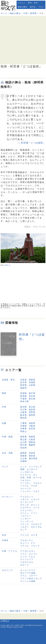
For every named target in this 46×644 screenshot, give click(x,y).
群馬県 (23, 396)
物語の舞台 (23, 7)
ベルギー (25, 527)
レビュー (22, 3)
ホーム (4, 13)
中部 (26, 13)
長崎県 (23, 456)
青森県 (32, 380)
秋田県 (23, 385)
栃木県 (32, 393)
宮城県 (32, 382)
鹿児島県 (33, 459)
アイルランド (27, 497)
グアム (23, 576)
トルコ (32, 557)
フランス (25, 524)
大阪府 (32, 426)
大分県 (23, 459)
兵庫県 (23, 429)
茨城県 (23, 393)
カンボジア (32, 469)
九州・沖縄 (7, 453)
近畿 (4, 423)
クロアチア (26, 508)
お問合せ (5, 621)
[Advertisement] (23, 40)
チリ (33, 543)
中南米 (5, 540)
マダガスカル (27, 562)
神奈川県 (25, 401)
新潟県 (23, 407)
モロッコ (25, 565)
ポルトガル (36, 527)
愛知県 (23, 418)
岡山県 (23, 440)
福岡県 (23, 453)
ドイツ (34, 513)
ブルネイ (37, 483)
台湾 (22, 478)
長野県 (32, 412)
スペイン (25, 513)
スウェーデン (27, 510)
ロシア (23, 530)
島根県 (32, 437)
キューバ (25, 543)
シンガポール (27, 472)
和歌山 (23, 431)
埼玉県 (32, 396)
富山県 (32, 407)
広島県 (32, 440)
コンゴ (23, 557)
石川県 (23, 410)
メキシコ (35, 546)
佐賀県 (32, 453)
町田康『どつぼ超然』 (33, 143)
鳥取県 (23, 437)
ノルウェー (26, 516)
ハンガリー (26, 519)
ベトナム (25, 486)
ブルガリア (36, 524)
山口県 (23, 442)
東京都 (32, 399)
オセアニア (7, 570)
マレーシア (26, 489)
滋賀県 (32, 423)
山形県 (32, 385)
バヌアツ (33, 576)
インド (23, 467)
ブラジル (25, 546)
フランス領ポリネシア (31, 578)
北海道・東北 (8, 380)
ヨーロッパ (7, 497)
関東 (4, 393)
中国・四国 (7, 437)
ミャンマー (26, 491)
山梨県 (23, 412)
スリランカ (26, 475)
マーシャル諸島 (28, 581)
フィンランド (27, 521)
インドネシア (35, 467)
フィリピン (26, 483)
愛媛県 (32, 445)
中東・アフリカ (10, 551)
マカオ (34, 486)
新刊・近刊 (33, 3)
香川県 (23, 445)
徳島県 (32, 442)
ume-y (7, 265)
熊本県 (32, 456)
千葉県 (23, 399)
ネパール (37, 478)
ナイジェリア (27, 559)
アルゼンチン (27, 540)
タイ (35, 475)
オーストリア (27, 502)
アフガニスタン (28, 551)
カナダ (34, 535)
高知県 (23, 448)
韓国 (22, 469)
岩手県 (23, 382)
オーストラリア (28, 570)
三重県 (23, 423)
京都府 (23, 426)
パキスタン (26, 480)
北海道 (23, 380)
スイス (36, 508)
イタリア (35, 499)
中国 (29, 478)
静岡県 (33, 13)
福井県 (32, 410)
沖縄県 (23, 461)
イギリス (25, 499)
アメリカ (25, 535)
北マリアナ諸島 (28, 573)
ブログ (41, 7)
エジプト (33, 554)
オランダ (25, 505)
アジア (5, 467)
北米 (4, 535)
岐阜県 (23, 415)
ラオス (36, 491)
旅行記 (33, 7)
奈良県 (32, 429)
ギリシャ (35, 505)
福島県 (23, 388)
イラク (23, 554)
